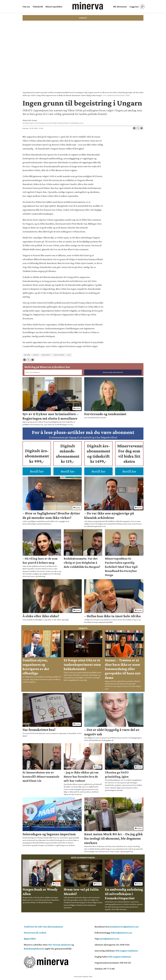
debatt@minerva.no (121, 933)
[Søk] (142, 7)
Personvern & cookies (35, 933)
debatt (36, 355)
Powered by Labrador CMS (83, 976)
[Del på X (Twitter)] (138, 128)
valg (69, 355)
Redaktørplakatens (34, 949)
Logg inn (134, 7)
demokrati (46, 355)
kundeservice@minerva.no (124, 927)
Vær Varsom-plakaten (59, 945)
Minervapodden (54, 7)
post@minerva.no (110, 939)
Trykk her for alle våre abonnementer (43, 927)
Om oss (26, 7)
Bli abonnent (120, 7)
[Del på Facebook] (134, 128)
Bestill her (37, 471)
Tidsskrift (38, 7)
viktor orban (59, 355)
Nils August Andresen (127, 951)
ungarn (27, 355)
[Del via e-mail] (142, 128)
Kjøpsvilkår (30, 939)
